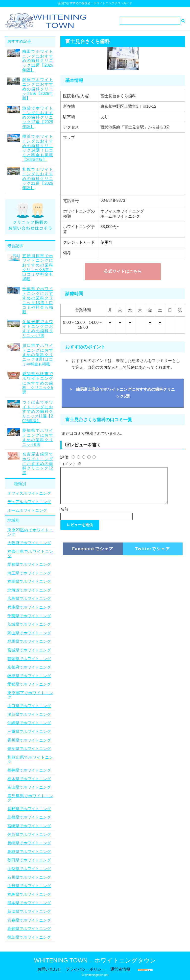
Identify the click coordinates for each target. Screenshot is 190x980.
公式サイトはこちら (123, 271)
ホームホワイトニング (27, 510)
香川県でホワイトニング (29, 740)
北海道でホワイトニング (29, 590)
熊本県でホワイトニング (29, 903)
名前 (64, 515)
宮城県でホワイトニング (29, 650)
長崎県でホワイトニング (29, 843)
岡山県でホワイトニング (29, 633)
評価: (65, 457)
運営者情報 (120, 969)
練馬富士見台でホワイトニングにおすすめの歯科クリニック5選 (123, 393)
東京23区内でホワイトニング (30, 532)
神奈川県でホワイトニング (30, 554)
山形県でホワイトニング (29, 886)
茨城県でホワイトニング (29, 624)
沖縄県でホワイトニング (29, 723)
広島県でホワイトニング (29, 599)
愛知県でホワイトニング (29, 564)
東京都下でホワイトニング (30, 695)
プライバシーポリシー (86, 969)
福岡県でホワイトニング (29, 581)
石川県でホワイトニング (29, 877)
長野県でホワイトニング (29, 809)
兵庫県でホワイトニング (29, 607)
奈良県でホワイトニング (29, 749)
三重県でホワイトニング (29, 732)
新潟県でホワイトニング (29, 912)
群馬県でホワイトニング (29, 641)
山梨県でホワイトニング (29, 869)
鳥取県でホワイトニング (29, 852)
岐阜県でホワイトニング (29, 676)
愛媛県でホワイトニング (29, 684)
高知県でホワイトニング (29, 929)
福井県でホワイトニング (29, 770)
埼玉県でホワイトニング (29, 573)
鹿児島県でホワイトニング (30, 798)
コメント (71, 464)
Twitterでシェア (153, 555)
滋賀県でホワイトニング (29, 714)
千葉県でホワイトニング (29, 616)
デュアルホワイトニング (29, 502)
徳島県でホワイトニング (29, 937)
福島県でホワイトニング (29, 894)
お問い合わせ (49, 969)
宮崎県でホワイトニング (29, 826)
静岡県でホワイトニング (29, 659)
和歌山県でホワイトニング (30, 760)
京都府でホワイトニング (29, 667)
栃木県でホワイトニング (29, 779)
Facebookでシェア (93, 555)
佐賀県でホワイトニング (29, 835)
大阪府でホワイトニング (29, 543)
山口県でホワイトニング (29, 706)
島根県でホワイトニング (29, 817)
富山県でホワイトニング (29, 787)
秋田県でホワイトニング (29, 860)
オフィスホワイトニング (29, 493)
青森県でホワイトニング (29, 920)
